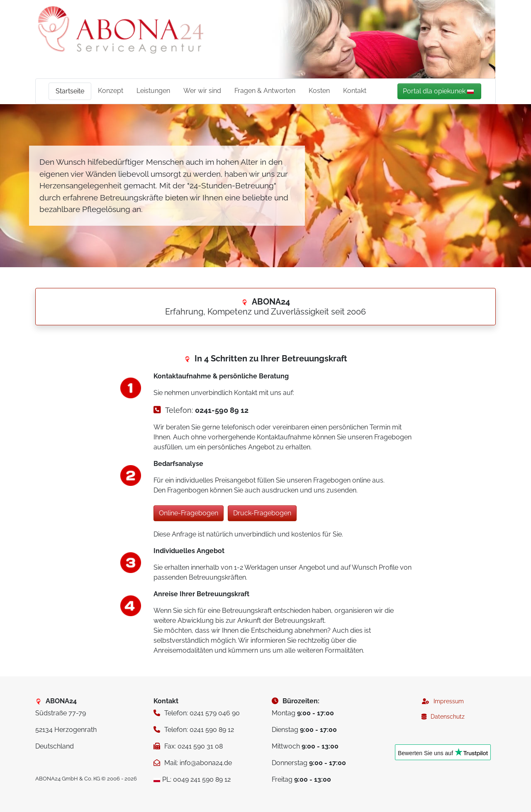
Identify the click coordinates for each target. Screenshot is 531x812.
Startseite (70, 91)
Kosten (319, 91)
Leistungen (153, 91)
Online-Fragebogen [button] (189, 513)
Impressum (449, 701)
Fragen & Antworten (265, 91)
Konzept (111, 91)
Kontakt (355, 91)
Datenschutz (448, 717)
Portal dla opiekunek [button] (438, 91)
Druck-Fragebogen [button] (262, 513)
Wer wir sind (202, 91)
